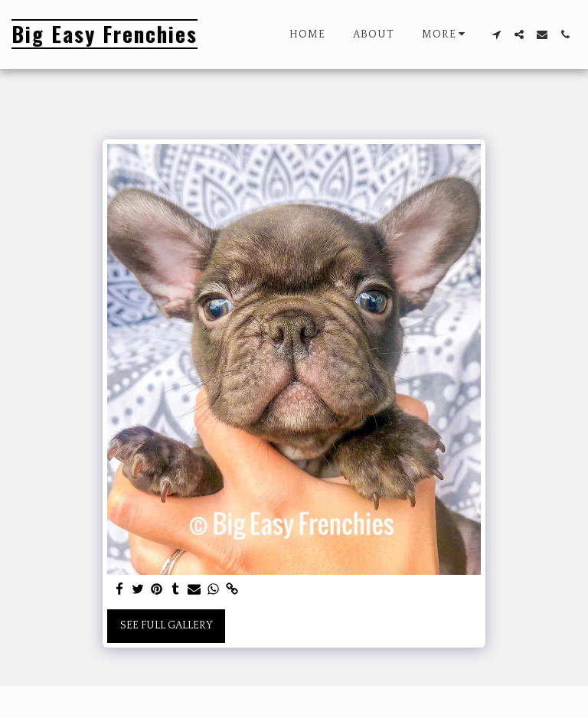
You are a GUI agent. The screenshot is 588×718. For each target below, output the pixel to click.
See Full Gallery (167, 625)
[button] (496, 34)
